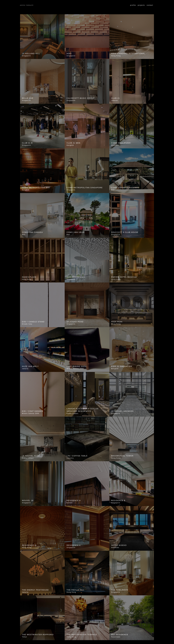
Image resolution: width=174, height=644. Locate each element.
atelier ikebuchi (27, 5)
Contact (150, 5)
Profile (133, 5)
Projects (141, 5)
